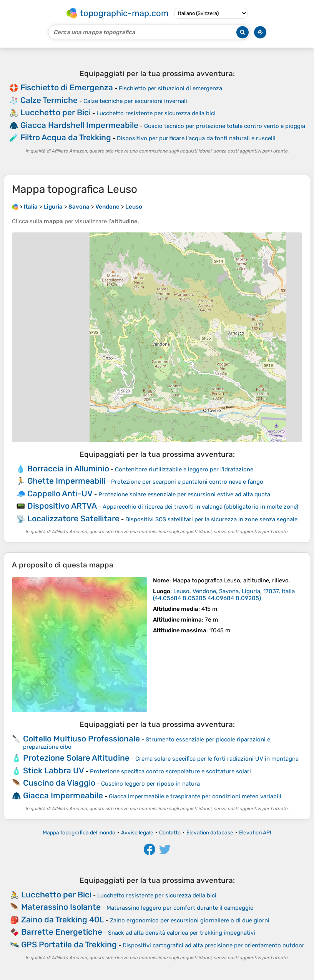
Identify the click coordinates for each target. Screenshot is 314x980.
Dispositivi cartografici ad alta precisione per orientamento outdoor (213, 945)
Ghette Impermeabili (66, 481)
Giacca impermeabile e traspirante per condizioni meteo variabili (195, 796)
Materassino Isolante (61, 907)
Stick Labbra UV (54, 770)
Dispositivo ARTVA (62, 506)
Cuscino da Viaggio (59, 783)
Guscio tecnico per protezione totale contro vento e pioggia (225, 126)
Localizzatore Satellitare (73, 518)
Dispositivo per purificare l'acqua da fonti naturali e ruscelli (196, 138)
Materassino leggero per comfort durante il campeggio (180, 908)
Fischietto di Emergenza (67, 87)
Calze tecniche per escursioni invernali (135, 101)
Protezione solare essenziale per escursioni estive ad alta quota (184, 494)
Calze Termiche (49, 100)
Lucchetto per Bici (56, 112)
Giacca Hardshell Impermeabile (79, 125)
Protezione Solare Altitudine (76, 758)
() (224, 595)
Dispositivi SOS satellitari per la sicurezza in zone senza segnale (211, 519)
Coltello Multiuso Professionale (81, 739)
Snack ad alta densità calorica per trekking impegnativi (182, 933)
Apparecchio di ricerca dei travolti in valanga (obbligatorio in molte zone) (200, 507)
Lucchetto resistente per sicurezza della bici (156, 113)
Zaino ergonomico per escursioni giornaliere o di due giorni (190, 920)
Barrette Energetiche (62, 932)
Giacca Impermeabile (63, 795)
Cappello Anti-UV (60, 493)
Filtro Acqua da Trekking (66, 137)
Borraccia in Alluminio (68, 468)
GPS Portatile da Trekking (69, 944)
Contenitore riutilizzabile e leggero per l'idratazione (184, 469)
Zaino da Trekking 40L (63, 919)
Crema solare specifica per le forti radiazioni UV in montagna (217, 759)
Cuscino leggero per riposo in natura (150, 784)
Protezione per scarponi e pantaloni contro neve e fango (187, 482)
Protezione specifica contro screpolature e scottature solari (170, 771)
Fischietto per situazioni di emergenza (170, 88)
